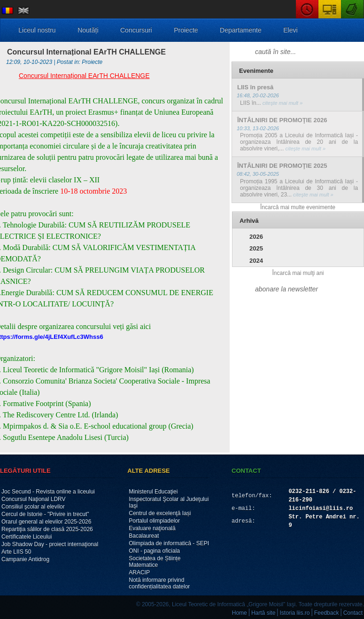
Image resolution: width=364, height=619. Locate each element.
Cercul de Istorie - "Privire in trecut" (45, 514)
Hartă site (263, 613)
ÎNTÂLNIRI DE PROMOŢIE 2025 (282, 166)
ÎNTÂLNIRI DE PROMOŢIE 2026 (282, 120)
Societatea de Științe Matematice (155, 562)
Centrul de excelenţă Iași (160, 513)
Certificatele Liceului (27, 537)
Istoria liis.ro (295, 613)
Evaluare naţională (152, 528)
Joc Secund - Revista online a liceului (48, 492)
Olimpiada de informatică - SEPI (169, 543)
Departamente (241, 30)
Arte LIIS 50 (16, 552)
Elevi (290, 30)
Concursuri (136, 30)
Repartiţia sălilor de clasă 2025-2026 (47, 529)
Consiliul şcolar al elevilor (33, 507)
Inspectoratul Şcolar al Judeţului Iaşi (169, 502)
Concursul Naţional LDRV (34, 499)
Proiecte (186, 30)
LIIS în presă (255, 87)
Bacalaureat (144, 536)
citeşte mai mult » (282, 103)
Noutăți (88, 30)
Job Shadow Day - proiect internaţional (50, 544)
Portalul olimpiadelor (154, 521)
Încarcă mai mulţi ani (298, 273)
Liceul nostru (37, 30)
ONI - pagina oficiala (154, 551)
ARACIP (139, 572)
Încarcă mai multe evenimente (298, 207)
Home (240, 613)
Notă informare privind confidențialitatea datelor (159, 583)
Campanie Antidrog (25, 559)
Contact (353, 613)
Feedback (327, 613)
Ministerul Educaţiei (153, 492)
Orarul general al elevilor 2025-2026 (46, 522)
